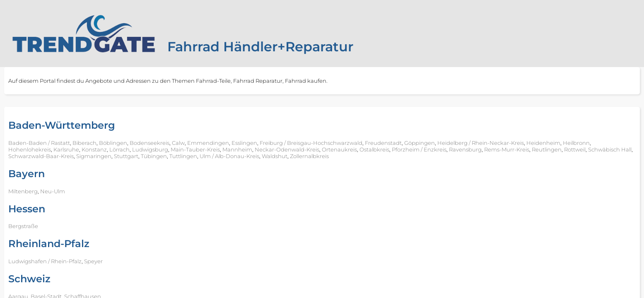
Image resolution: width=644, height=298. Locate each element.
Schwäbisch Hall (610, 149)
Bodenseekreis (150, 143)
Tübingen (154, 156)
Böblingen (113, 143)
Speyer (93, 261)
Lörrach (119, 149)
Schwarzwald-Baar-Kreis (41, 156)
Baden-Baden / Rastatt (39, 143)
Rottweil (575, 149)
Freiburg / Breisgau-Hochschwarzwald (311, 143)
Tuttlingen (183, 156)
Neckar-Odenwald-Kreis (287, 149)
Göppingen (420, 143)
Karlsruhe (66, 149)
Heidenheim (543, 143)
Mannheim (237, 149)
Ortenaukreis (339, 149)
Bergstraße (23, 226)
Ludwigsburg (150, 149)
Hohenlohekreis (30, 149)
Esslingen (244, 143)
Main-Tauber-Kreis (195, 149)
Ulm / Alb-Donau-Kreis (229, 156)
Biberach (84, 143)
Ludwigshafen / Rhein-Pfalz (45, 261)
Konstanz (94, 149)
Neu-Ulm (53, 191)
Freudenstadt (383, 143)
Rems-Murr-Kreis (507, 149)
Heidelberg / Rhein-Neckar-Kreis (481, 143)
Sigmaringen (94, 156)
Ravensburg (465, 149)
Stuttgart (126, 156)
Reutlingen (547, 149)
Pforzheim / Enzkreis (419, 149)
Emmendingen (208, 143)
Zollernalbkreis (309, 156)
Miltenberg (23, 191)
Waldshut (275, 156)
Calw (178, 143)
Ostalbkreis (374, 149)
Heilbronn (576, 143)
